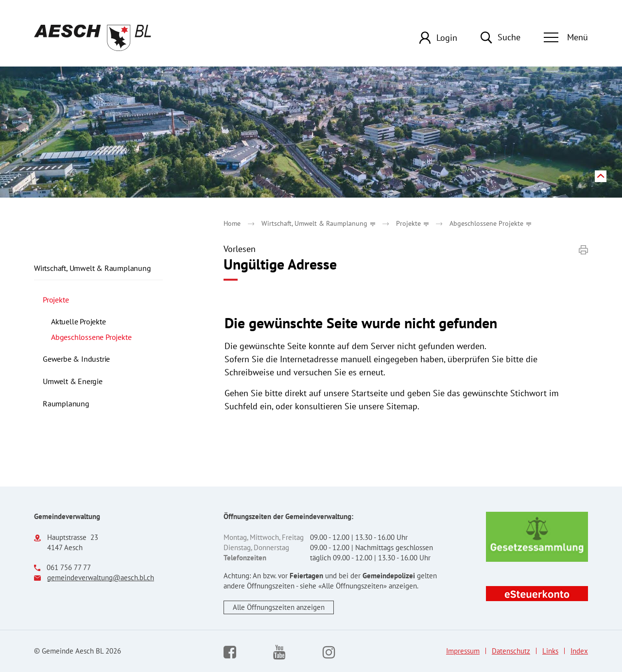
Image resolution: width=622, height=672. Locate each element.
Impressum (463, 651)
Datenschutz (511, 651)
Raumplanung (66, 403)
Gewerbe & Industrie (76, 359)
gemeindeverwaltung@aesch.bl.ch (101, 578)
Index (579, 651)
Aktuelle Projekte (78, 321)
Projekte (56, 300)
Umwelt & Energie (73, 381)
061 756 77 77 (69, 567)
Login (447, 38)
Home (232, 223)
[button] (318, 223)
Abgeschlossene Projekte (107, 337)
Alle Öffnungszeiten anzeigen (279, 607)
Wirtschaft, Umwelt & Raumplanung (93, 268)
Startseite (370, 393)
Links (550, 651)
